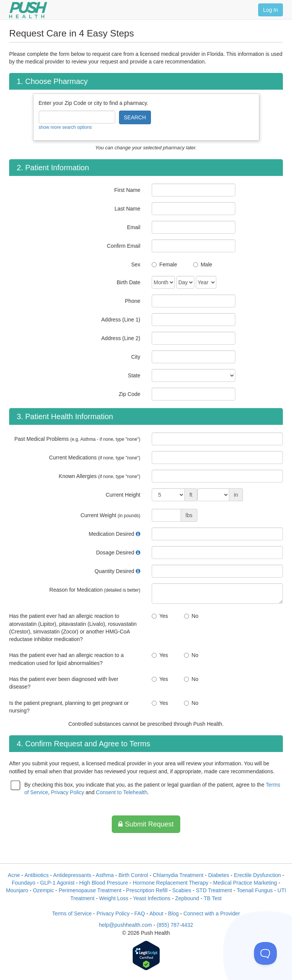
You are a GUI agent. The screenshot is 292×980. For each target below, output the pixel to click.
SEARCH (135, 117)
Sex (136, 264)
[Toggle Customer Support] (265, 953)
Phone (133, 301)
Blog (173, 914)
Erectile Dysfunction (257, 875)
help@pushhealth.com (125, 925)
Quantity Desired (114, 571)
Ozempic (43, 890)
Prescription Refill (147, 890)
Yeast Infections (152, 898)
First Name (127, 190)
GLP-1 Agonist (57, 883)
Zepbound (187, 898)
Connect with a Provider (212, 914)
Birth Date (129, 282)
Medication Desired (111, 534)
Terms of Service (72, 914)
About (156, 914)
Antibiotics (36, 875)
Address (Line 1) (121, 320)
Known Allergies (100, 476)
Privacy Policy (67, 792)
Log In (271, 10)
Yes (164, 616)
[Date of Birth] (163, 282)
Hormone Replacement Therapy (171, 883)
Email (134, 227)
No (195, 616)
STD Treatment (214, 890)
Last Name (127, 209)
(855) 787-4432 (175, 925)
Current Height (123, 495)
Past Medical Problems (77, 439)
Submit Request (146, 824)
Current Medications (95, 458)
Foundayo (24, 883)
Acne (14, 875)
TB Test (213, 898)
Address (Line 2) (121, 338)
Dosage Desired (115, 553)
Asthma (105, 875)
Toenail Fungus (255, 890)
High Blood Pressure (103, 883)
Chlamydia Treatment (178, 875)
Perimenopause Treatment (90, 890)
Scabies (182, 890)
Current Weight (110, 515)
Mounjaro (17, 890)
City (136, 357)
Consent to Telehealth (121, 792)
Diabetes (218, 875)
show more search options (65, 127)
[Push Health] (28, 10)
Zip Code (129, 394)
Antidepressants (72, 875)
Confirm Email (124, 246)
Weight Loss (114, 898)
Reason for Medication (95, 590)
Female (168, 264)
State (134, 375)
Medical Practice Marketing (245, 883)
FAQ (140, 914)
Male (206, 264)
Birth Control (133, 875)
